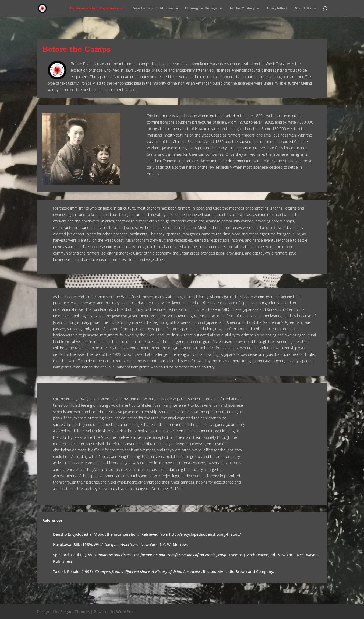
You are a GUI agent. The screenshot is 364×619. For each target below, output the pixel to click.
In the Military (242, 8)
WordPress (126, 612)
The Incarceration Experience (93, 8)
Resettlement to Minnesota (155, 8)
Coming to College (201, 8)
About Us (303, 8)
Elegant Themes (75, 612)
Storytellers (277, 8)
